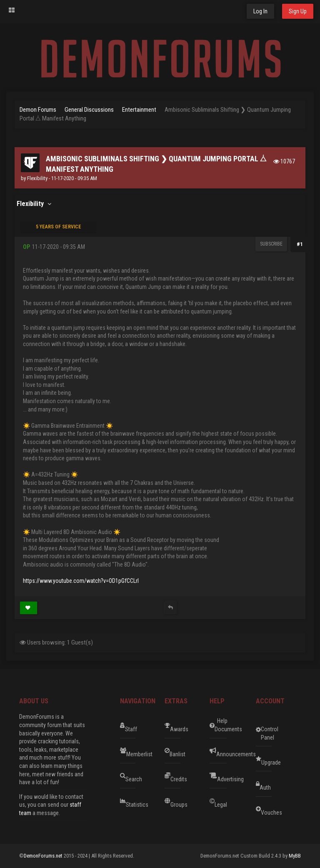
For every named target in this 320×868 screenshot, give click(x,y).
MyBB (295, 856)
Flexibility (37, 178)
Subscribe (271, 244)
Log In (260, 11)
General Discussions (89, 110)
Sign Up (298, 11)
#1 (300, 244)
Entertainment (139, 110)
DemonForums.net (44, 856)
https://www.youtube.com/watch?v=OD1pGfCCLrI (81, 581)
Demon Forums (38, 110)
